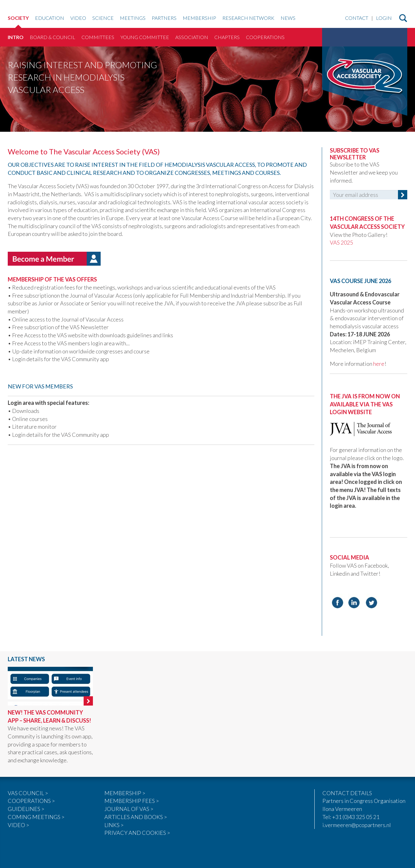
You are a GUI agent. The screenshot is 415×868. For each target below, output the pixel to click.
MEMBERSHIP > (125, 793)
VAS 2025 (342, 242)
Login (384, 18)
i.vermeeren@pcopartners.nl (357, 825)
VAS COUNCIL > (28, 793)
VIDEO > (18, 825)
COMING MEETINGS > (36, 817)
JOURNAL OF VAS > (129, 809)
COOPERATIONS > (31, 801)
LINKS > (114, 825)
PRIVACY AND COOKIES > (137, 833)
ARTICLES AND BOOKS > (136, 817)
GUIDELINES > (26, 809)
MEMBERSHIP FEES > (132, 801)
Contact (357, 18)
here (379, 364)
